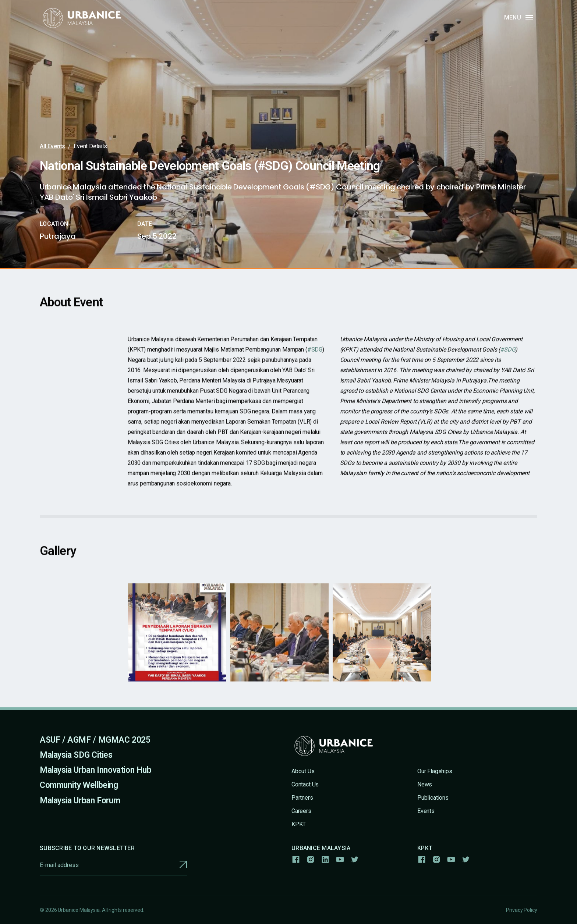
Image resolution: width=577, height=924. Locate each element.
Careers (301, 811)
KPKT (299, 824)
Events (426, 811)
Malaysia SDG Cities (76, 755)
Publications (433, 798)
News (425, 784)
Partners (302, 798)
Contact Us (305, 784)
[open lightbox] (177, 638)
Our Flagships (435, 771)
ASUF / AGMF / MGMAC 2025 (95, 740)
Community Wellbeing (79, 785)
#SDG (314, 355)
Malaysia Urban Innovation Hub (96, 770)
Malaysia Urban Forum (80, 801)
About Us (303, 771)
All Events (52, 146)
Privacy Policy (522, 910)
